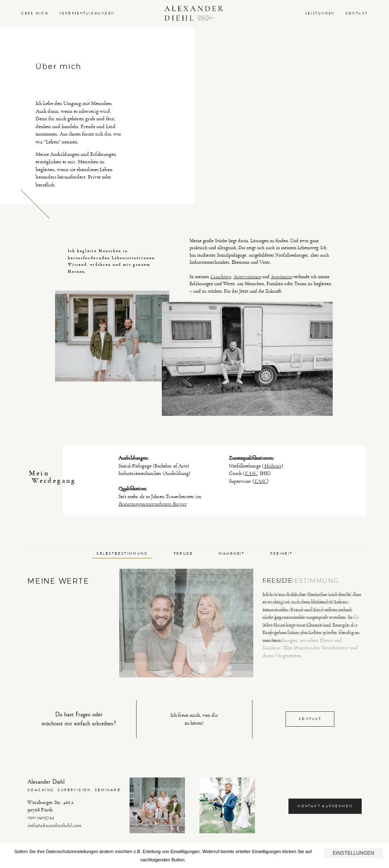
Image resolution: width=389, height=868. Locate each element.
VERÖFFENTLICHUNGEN (87, 13)
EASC (251, 473)
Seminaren (281, 277)
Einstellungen (353, 853)
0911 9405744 (41, 817)
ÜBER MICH (35, 13)
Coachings (221, 277)
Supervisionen (247, 277)
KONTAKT (357, 13)
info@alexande (43, 825)
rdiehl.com (70, 825)
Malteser (273, 466)
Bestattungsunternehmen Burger (152, 504)
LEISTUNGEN (320, 13)
